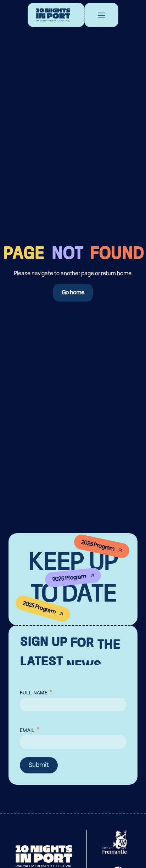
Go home (73, 293)
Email (29, 729)
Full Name (36, 691)
